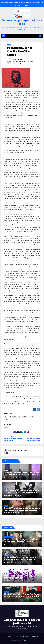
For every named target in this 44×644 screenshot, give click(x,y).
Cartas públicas (8, 537)
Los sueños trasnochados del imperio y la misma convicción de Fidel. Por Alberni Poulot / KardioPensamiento (22, 492)
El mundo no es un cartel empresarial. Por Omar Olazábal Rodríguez (33, 438)
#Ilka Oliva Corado (19, 64)
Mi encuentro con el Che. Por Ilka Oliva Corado (19, 51)
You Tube (24, 640)
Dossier (6, 555)
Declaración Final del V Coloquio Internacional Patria (19, 577)
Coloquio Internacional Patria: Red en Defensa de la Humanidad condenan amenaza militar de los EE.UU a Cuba (22, 475)
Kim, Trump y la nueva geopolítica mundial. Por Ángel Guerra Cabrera (13, 438)
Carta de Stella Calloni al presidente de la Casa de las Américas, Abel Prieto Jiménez (21, 541)
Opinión (9, 45)
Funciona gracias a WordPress (14, 636)
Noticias (6, 592)
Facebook (13, 640)
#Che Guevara (28, 61)
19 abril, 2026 (10, 562)
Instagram (31, 640)
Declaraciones (8, 574)
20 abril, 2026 (10, 544)
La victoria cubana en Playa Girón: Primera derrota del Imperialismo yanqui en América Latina (20, 560)
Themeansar (35, 636)
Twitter (19, 640)
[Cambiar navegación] (21, 36)
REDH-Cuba (19, 59)
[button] (37, 36)
